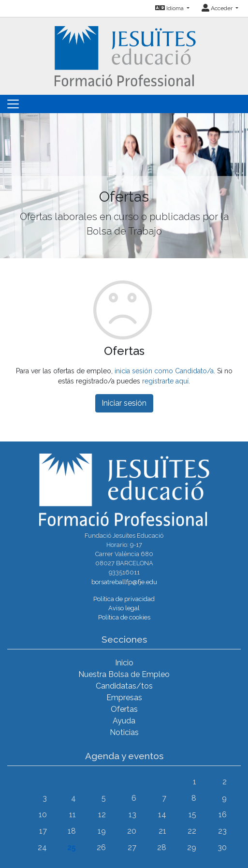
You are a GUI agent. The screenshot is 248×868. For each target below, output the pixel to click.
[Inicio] (124, 55)
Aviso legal (124, 608)
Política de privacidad (124, 599)
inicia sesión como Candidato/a (164, 371)
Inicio (124, 663)
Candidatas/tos (124, 686)
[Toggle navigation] (13, 104)
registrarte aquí (165, 381)
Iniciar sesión (124, 403)
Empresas (124, 698)
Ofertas (124, 709)
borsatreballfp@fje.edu (124, 582)
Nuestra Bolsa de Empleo (124, 674)
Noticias (124, 732)
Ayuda (124, 721)
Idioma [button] (170, 8)
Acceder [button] (218, 8)
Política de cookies (124, 617)
